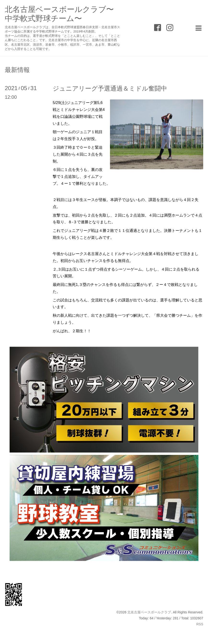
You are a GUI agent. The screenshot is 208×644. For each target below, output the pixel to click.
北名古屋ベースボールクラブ (149, 612)
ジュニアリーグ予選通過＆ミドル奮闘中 (110, 88)
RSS (200, 624)
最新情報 (17, 70)
